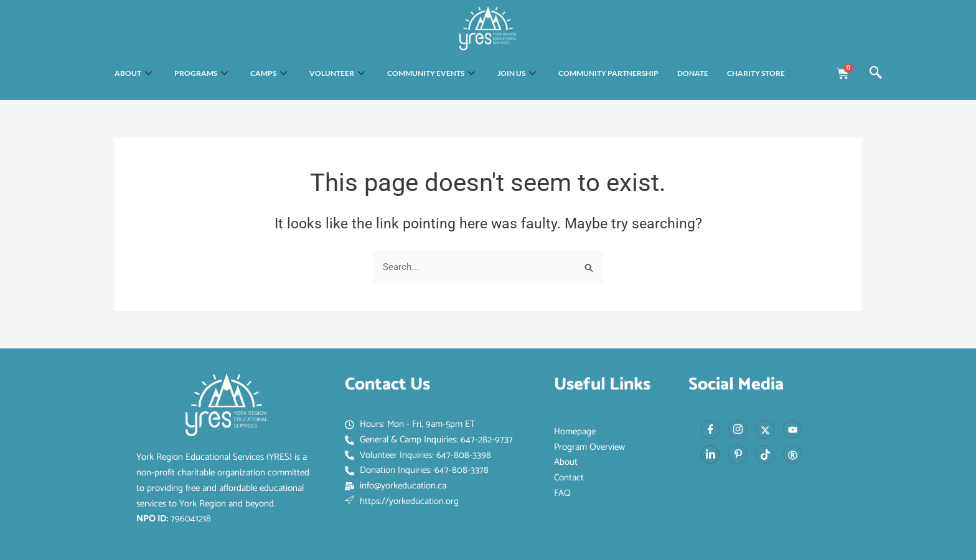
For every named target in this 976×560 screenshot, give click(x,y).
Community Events (431, 74)
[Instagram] (738, 429)
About (133, 74)
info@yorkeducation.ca (396, 486)
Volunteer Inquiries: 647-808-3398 (418, 455)
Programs (201, 74)
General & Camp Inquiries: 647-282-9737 (429, 440)
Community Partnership (608, 73)
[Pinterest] (738, 454)
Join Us (517, 74)
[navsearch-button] (876, 73)
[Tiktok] (765, 454)
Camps (269, 74)
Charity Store (756, 73)
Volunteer (337, 74)
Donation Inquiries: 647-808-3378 (417, 470)
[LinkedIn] (710, 454)
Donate (693, 73)
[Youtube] (792, 429)
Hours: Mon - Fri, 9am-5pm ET (410, 424)
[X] (765, 429)
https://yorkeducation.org (402, 502)
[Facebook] (710, 429)
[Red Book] (792, 454)
